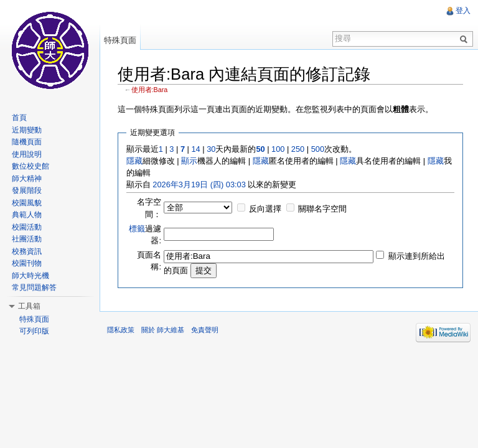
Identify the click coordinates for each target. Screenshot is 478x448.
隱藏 (134, 161)
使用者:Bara (150, 90)
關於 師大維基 (163, 330)
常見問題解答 (34, 287)
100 (278, 149)
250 (298, 149)
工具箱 (29, 306)
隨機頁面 (27, 142)
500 (318, 149)
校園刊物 (27, 263)
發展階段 (27, 190)
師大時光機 (30, 276)
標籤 (137, 229)
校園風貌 (27, 203)
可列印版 (34, 331)
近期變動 (27, 130)
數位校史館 (30, 166)
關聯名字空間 (322, 209)
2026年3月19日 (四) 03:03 (199, 184)
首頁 (19, 118)
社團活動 (27, 239)
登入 (463, 11)
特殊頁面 (120, 40)
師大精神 (27, 179)
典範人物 (27, 215)
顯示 (189, 161)
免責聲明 (205, 330)
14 (195, 149)
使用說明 (27, 154)
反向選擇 (265, 209)
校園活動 (27, 227)
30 (211, 149)
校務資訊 (27, 251)
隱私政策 (121, 330)
